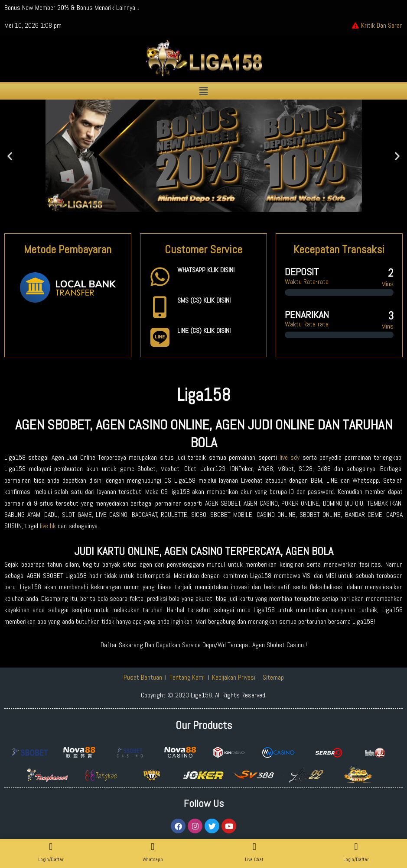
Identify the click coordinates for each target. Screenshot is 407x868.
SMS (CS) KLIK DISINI (204, 300)
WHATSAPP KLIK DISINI (206, 270)
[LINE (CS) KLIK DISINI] (160, 337)
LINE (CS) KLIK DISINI (204, 331)
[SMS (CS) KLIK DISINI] (160, 307)
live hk (48, 526)
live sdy (290, 457)
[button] (203, 92)
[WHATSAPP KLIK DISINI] (160, 277)
